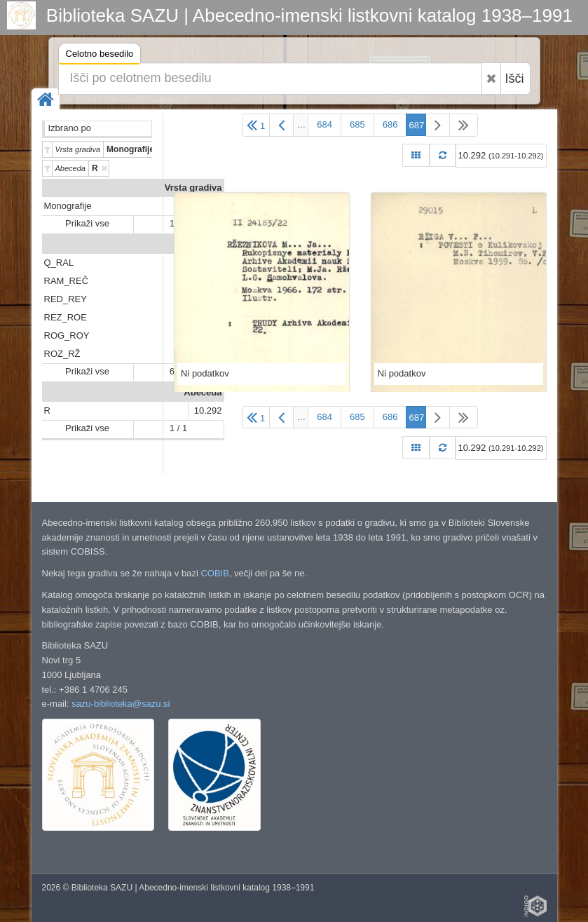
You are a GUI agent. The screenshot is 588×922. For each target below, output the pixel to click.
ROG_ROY (67, 335)
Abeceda (203, 392)
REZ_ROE (66, 317)
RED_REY (66, 299)
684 (324, 124)
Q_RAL (59, 263)
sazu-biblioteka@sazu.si (121, 704)
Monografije (68, 206)
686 (390, 124)
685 (357, 124)
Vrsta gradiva (193, 188)
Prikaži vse (87, 223)
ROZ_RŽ (62, 354)
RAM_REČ (67, 281)
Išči (515, 79)
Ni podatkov (205, 373)
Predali (206, 244)
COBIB (214, 573)
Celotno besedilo (100, 56)
